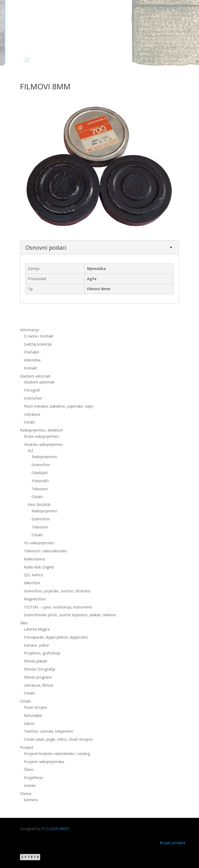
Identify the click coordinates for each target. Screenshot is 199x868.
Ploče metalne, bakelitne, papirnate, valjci (59, 406)
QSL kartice (33, 575)
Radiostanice (35, 559)
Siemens (31, 800)
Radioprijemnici (44, 457)
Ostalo (29, 422)
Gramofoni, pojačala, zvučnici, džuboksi (57, 591)
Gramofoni (33, 398)
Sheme (26, 794)
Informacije (30, 330)
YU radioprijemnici (39, 543)
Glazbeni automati (35, 376)
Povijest (27, 747)
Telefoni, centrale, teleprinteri (48, 731)
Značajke (31, 352)
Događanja (33, 777)
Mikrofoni (32, 583)
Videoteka (32, 360)
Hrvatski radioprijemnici (43, 444)
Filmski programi (38, 677)
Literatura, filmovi (39, 685)
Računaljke (33, 715)
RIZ (31, 451)
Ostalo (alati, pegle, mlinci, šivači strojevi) (58, 739)
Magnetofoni (35, 599)
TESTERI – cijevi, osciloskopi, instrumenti (58, 607)
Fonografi (32, 390)
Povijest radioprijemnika (44, 762)
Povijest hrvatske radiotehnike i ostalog (57, 754)
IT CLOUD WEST (56, 829)
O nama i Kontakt (39, 336)
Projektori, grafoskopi (42, 653)
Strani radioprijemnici (41, 436)
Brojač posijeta (172, 843)
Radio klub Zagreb (39, 567)
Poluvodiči (40, 481)
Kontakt (30, 368)
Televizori (40, 489)
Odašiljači (40, 473)
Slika (24, 623)
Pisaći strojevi (35, 707)
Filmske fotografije (40, 669)
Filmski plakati (35, 661)
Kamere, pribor (36, 645)
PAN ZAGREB (39, 505)
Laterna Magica (37, 629)
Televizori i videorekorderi (45, 551)
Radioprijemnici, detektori (41, 430)
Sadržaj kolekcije (38, 344)
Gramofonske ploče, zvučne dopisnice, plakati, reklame (70, 615)
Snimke (30, 786)
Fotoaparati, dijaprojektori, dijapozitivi (56, 637)
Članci (29, 769)
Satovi (29, 723)
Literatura (32, 414)
